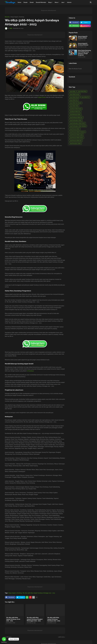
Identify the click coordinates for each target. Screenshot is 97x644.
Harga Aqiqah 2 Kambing (17, 17)
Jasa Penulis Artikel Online (76, 138)
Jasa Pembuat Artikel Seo (76, 117)
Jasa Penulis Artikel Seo (76, 141)
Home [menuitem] (19, 2)
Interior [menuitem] (69, 2)
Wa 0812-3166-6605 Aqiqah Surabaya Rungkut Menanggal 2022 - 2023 (35, 619)
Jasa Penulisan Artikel (75, 143)
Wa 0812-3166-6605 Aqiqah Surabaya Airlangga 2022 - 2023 (39, 593)
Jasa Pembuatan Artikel (76, 120)
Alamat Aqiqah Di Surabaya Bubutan (83, 44)
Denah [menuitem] (32, 2)
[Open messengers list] (4, 639)
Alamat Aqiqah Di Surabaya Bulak (83, 37)
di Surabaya (31, 371)
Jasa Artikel (73, 91)
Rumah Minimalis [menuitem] (41, 2)
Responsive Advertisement (49, 10)
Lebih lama (61, 637)
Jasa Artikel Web (74, 106)
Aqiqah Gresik (42, 97)
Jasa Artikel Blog (82, 91)
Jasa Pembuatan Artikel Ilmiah (77, 123)
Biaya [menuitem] (50, 2)
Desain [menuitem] (26, 2)
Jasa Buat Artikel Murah (76, 109)
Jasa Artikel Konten (75, 94)
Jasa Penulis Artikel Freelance (77, 132)
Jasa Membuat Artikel (75, 115)
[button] (91, 2)
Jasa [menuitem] (63, 2)
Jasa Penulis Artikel (75, 129)
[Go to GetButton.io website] (4, 642)
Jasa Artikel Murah (74, 97)
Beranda (7, 17)
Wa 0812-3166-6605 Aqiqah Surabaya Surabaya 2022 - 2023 (54, 619)
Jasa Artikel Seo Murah (76, 103)
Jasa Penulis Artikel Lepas (76, 135)
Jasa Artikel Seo (74, 100)
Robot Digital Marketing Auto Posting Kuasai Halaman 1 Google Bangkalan (84, 53)
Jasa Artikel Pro (85, 97)
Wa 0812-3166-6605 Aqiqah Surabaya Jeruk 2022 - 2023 (13, 619)
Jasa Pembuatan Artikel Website (78, 126)
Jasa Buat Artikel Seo (75, 112)
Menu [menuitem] (56, 2)
